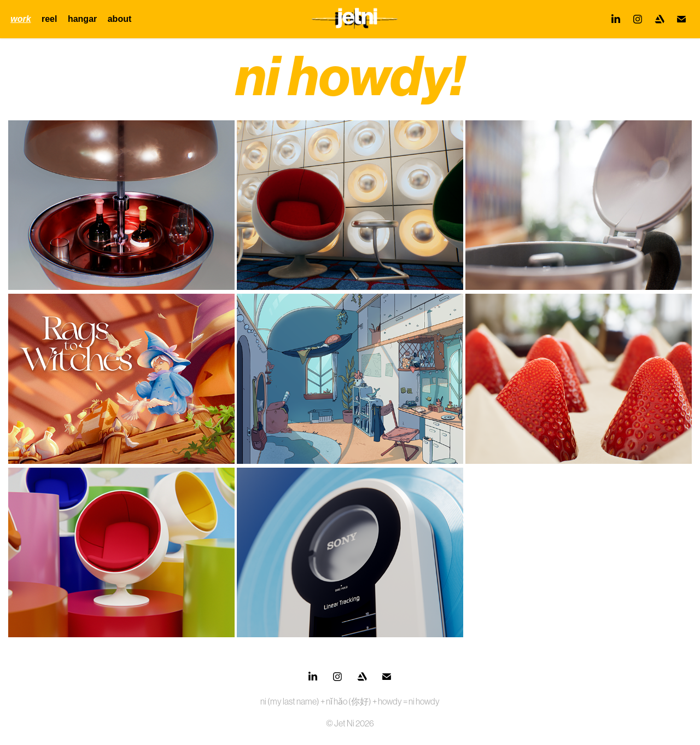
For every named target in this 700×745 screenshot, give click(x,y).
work (21, 19)
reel (49, 19)
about (120, 19)
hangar (82, 19)
